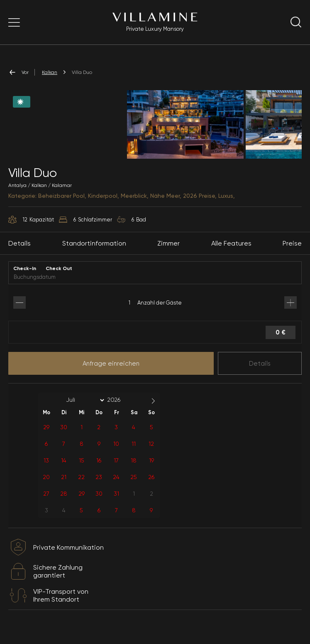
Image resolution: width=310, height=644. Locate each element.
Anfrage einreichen (111, 373)
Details (260, 373)
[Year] (120, 409)
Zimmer (168, 252)
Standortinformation (94, 252)
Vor (18, 72)
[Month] (84, 409)
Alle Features (231, 252)
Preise (292, 252)
